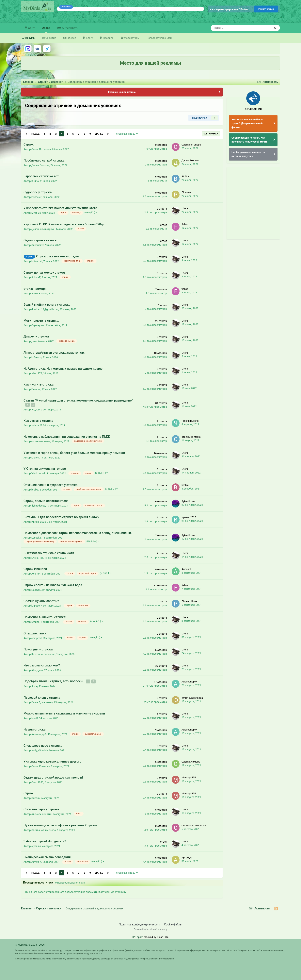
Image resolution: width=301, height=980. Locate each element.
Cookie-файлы (173, 924)
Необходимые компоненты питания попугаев (248, 154)
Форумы (30, 38)
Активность (70, 28)
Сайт (31, 28)
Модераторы (131, 38)
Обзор (46, 30)
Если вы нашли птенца (122, 92)
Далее (99, 134)
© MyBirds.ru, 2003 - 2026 (30, 944)
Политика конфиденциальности (140, 924)
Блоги (89, 38)
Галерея (71, 38)
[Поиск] (231, 28)
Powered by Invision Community (151, 929)
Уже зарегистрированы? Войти (230, 9)
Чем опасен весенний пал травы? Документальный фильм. (247, 123)
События (50, 38)
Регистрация (266, 9)
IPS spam (138, 936)
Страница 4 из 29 (127, 134)
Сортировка (211, 134)
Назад (35, 134)
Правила (108, 38)
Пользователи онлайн (160, 38)
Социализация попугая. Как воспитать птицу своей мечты (250, 140)
